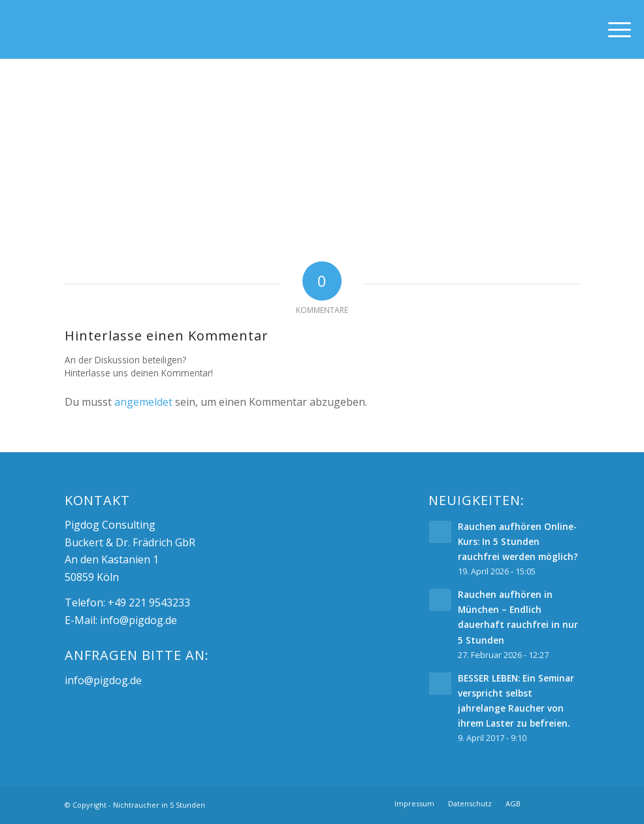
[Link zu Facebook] (550, 803)
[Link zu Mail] (570, 803)
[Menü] (613, 29)
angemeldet (143, 402)
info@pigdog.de (138, 620)
